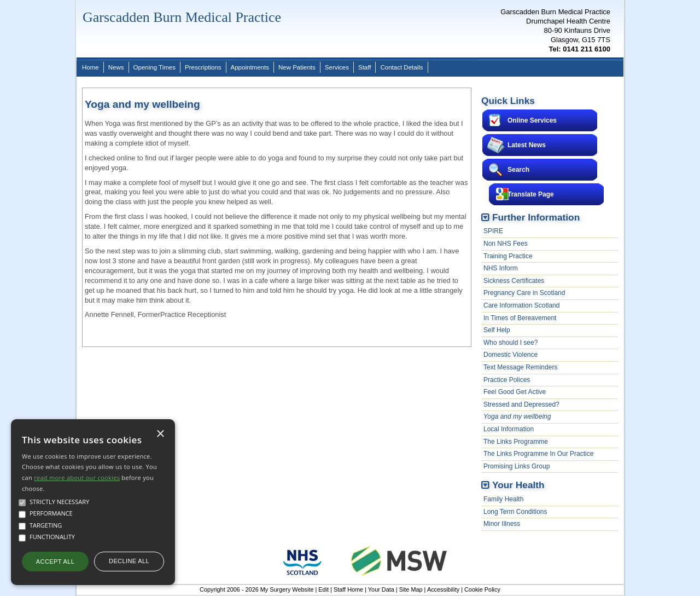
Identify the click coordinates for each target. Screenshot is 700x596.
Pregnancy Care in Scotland (524, 293)
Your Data (381, 589)
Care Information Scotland (521, 305)
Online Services (532, 120)
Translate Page (531, 194)
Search (518, 170)
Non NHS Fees (506, 244)
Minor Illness (502, 524)
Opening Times (154, 67)
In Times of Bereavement (520, 318)
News (116, 67)
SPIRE (493, 231)
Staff (364, 67)
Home (91, 67)
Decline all (129, 561)
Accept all (55, 562)
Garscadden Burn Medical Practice (182, 17)
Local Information (509, 429)
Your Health (518, 485)
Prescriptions (203, 67)
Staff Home (348, 589)
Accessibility (443, 589)
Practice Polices (507, 380)
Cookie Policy (482, 589)
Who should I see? (511, 343)
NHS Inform (501, 268)
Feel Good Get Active (515, 392)
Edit (323, 589)
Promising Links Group (517, 466)
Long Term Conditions (515, 512)
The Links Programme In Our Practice (538, 454)
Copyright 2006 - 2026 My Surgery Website (256, 589)
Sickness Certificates (514, 281)
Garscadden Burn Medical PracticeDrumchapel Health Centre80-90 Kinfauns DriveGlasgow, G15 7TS (555, 30)
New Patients (297, 67)
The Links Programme (516, 442)
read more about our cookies (77, 478)
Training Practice (508, 256)
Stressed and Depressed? (521, 404)
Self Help (497, 330)
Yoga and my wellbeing (517, 416)
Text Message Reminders (520, 367)
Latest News (527, 145)
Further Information (536, 217)
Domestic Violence (511, 355)
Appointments (250, 67)
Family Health (503, 499)
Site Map (411, 589)
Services (337, 67)
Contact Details (401, 67)
